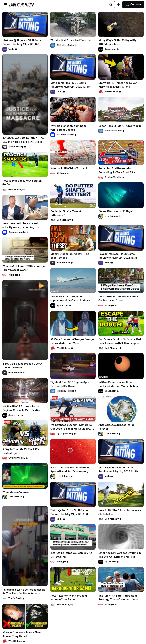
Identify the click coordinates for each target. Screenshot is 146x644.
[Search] (111, 5)
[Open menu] (5, 5)
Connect (133, 5)
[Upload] (119, 5)
